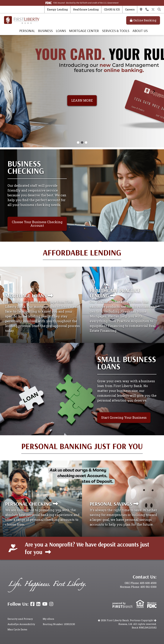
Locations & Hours (141, 9)
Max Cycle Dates (17, 629)
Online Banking (145, 20)
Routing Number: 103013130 (59, 624)
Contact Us (147, 9)
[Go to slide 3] (86, 142)
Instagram (51, 604)
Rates (153, 9)
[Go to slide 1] (78, 142)
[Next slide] (154, 91)
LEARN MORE (82, 100)
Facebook (32, 604)
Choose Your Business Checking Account (37, 224)
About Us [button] (140, 31)
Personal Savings (111, 504)
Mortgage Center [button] (84, 31)
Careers (130, 9)
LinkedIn (38, 604)
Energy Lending (57, 9)
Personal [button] (27, 31)
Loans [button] (61, 31)
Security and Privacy (20, 619)
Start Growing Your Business (124, 417)
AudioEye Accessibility (21, 624)
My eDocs (48, 619)
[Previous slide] (10, 91)
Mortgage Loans (26, 295)
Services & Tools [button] (116, 31)
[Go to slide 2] (82, 142)
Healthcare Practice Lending (115, 293)
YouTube (45, 604)
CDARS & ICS (112, 9)
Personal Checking (28, 504)
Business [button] (45, 31)
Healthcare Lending (86, 9)
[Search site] (159, 9)
